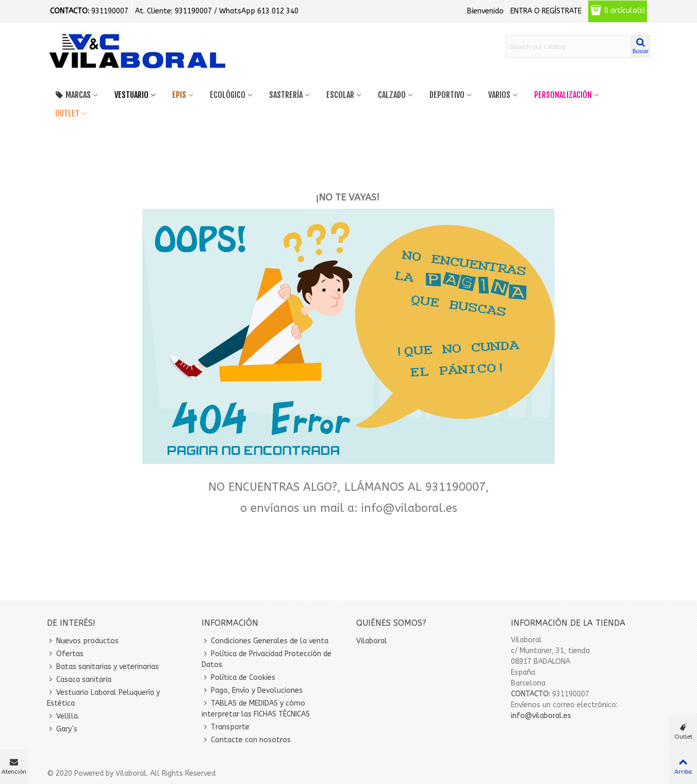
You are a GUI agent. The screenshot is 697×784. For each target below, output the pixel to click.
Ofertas (65, 654)
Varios (499, 95)
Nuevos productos (83, 641)
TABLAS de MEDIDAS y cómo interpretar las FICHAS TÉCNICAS (256, 708)
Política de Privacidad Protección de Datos (267, 659)
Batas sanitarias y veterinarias (103, 667)
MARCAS (73, 95)
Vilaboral (372, 641)
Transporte (226, 727)
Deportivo (447, 95)
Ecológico (228, 95)
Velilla (62, 716)
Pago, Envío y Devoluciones (252, 690)
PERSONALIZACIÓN (563, 95)
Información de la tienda (568, 623)
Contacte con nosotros (246, 740)
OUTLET (67, 113)
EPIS (179, 95)
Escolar (340, 95)
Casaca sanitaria (79, 680)
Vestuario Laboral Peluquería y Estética (103, 697)
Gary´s (62, 729)
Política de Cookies (238, 678)
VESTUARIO (131, 95)
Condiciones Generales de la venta (265, 641)
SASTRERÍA (286, 95)
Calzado (392, 95)
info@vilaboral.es (541, 716)
